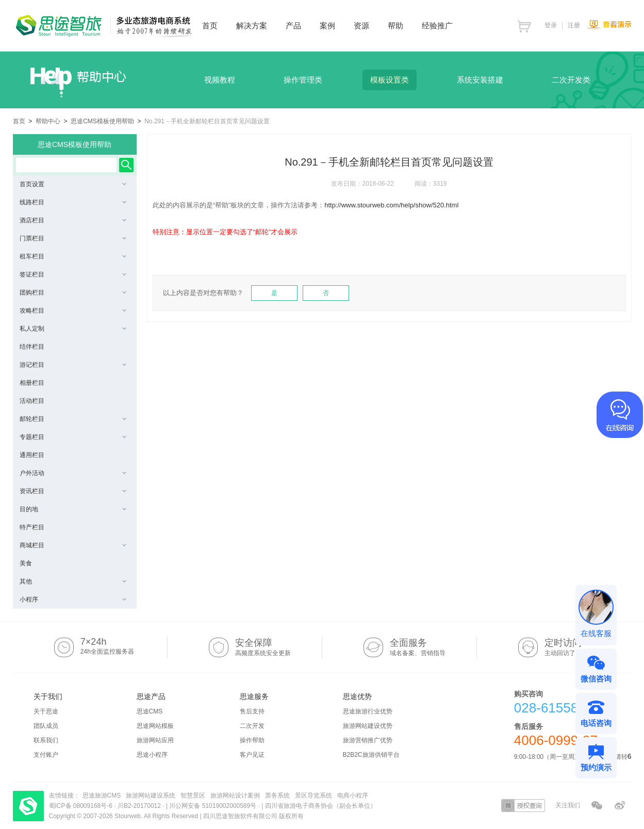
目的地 (73, 509)
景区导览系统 (313, 795)
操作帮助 (252, 740)
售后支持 (252, 711)
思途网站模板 (155, 726)
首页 (19, 121)
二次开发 (252, 726)
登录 (551, 25)
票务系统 (277, 795)
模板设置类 (390, 80)
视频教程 (220, 80)
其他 (73, 581)
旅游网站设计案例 (235, 795)
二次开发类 (571, 80)
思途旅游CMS (102, 795)
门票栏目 (73, 238)
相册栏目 (32, 383)
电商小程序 (353, 795)
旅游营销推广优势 (368, 740)
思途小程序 (152, 755)
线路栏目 (73, 202)
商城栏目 (73, 545)
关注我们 (568, 805)
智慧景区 (193, 795)
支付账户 (46, 755)
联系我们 (46, 740)
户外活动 (73, 473)
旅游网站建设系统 (151, 795)
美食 (26, 563)
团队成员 (46, 726)
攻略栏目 (73, 311)
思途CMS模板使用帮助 (102, 121)
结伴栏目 (32, 347)
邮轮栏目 (73, 419)
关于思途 (46, 711)
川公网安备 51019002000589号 (213, 806)
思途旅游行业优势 (368, 711)
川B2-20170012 (140, 806)
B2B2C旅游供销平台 (371, 755)
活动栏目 (32, 401)
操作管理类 (303, 80)
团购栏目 (73, 292)
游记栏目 (73, 365)
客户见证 (252, 755)
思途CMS (150, 711)
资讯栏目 (73, 491)
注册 (574, 25)
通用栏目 (32, 455)
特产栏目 (32, 527)
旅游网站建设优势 (368, 726)
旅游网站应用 (155, 740)
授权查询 (523, 806)
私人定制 (73, 329)
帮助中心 (48, 121)
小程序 (73, 599)
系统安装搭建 (480, 80)
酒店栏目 (73, 220)
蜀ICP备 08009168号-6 (82, 806)
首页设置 (73, 184)
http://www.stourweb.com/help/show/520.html (391, 205)
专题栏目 (73, 437)
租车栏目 (73, 256)
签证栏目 (73, 274)
